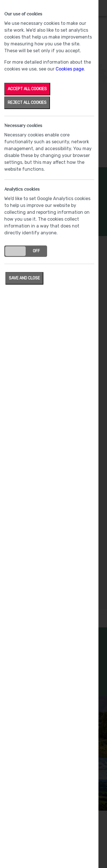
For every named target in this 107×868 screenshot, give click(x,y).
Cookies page (70, 69)
